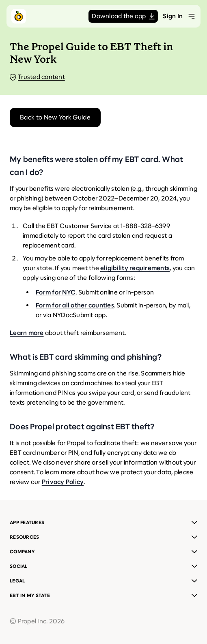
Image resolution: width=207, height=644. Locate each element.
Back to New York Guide (55, 117)
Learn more (27, 333)
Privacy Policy (63, 482)
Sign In (173, 16)
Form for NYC (56, 292)
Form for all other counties (75, 305)
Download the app (123, 16)
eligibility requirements (135, 268)
